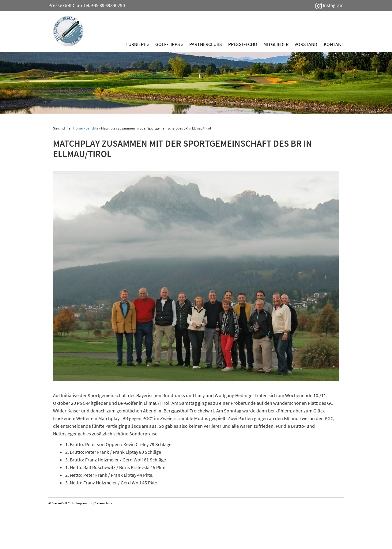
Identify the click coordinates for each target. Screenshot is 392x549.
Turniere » (137, 44)
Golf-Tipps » (169, 44)
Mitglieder (276, 44)
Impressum (84, 503)
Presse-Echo (243, 44)
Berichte (92, 128)
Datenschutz (103, 503)
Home (78, 128)
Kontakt (334, 44)
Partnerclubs (206, 44)
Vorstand (306, 44)
